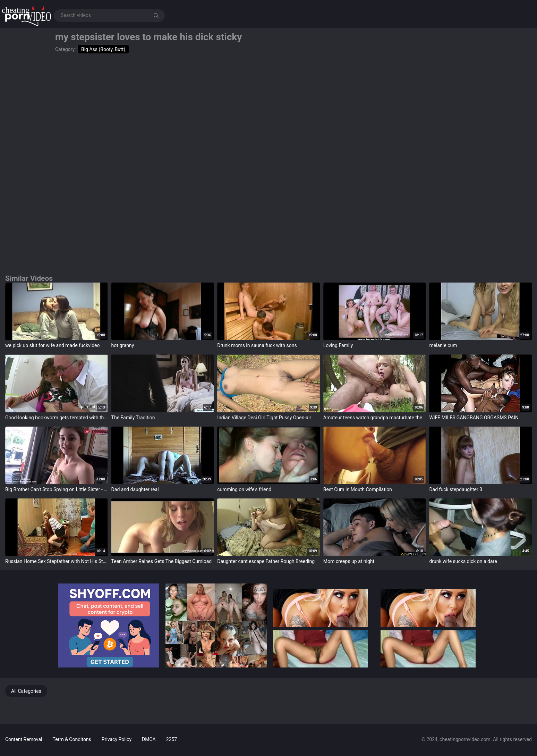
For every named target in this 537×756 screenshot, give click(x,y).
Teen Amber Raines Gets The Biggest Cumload (162, 561)
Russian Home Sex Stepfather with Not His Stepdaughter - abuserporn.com (57, 561)
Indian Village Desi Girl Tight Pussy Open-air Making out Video (268, 418)
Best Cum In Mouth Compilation (358, 489)
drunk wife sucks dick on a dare (463, 561)
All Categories (26, 691)
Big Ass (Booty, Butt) (103, 49)
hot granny (123, 345)
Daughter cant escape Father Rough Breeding (266, 561)
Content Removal (24, 739)
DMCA (149, 739)
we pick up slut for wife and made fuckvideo (53, 345)
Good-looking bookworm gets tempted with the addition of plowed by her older (57, 418)
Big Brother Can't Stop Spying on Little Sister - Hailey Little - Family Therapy (57, 489)
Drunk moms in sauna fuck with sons (257, 345)
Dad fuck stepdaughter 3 (456, 489)
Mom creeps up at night (349, 561)
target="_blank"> (57, 311)
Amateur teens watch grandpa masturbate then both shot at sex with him (375, 418)
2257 (172, 739)
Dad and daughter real (135, 489)
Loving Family (338, 345)
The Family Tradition (133, 418)
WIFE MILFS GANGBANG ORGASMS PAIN (474, 418)
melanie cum (443, 345)
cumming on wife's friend (244, 489)
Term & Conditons (72, 739)
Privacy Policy (117, 739)
